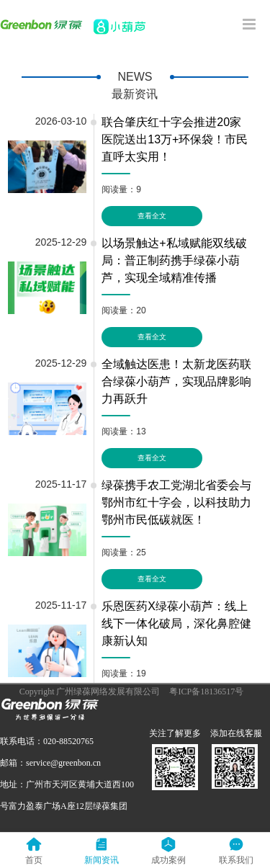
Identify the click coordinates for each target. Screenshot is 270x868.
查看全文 (152, 216)
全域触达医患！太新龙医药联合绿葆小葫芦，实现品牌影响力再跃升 (176, 381)
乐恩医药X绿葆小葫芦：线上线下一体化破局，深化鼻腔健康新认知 (176, 623)
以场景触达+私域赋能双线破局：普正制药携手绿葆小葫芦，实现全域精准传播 (174, 260)
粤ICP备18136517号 (206, 692)
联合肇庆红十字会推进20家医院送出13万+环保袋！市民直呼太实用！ (175, 139)
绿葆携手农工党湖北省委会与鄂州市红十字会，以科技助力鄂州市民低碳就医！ (176, 502)
